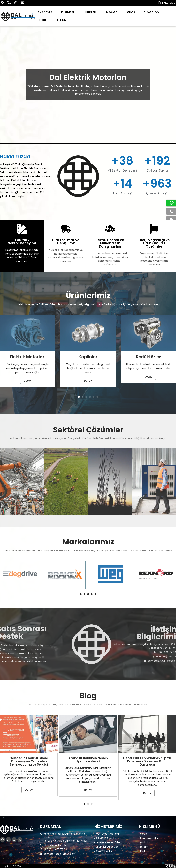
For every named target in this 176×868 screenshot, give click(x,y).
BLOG (43, 20)
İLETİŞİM (61, 20)
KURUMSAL (69, 12)
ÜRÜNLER (91, 12)
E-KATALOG (151, 12)
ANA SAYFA (45, 12)
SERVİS (131, 12)
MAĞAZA (112, 12)
